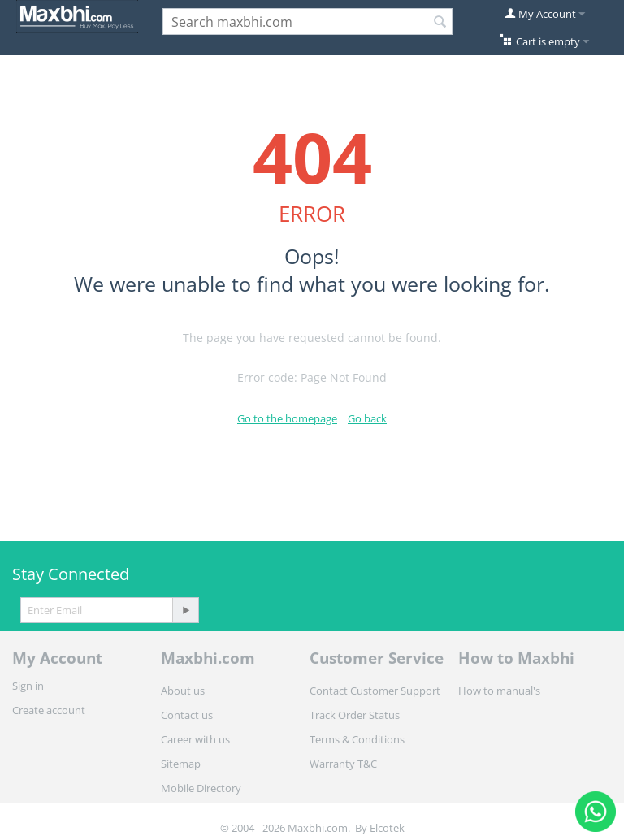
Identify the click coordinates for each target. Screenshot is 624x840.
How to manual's (499, 691)
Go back (367, 418)
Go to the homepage (287, 418)
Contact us (187, 715)
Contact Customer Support (375, 691)
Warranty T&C (343, 764)
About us (183, 691)
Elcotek (387, 828)
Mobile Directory (201, 788)
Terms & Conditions (357, 739)
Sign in (28, 686)
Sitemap (181, 764)
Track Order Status (355, 715)
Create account (49, 710)
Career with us (195, 739)
